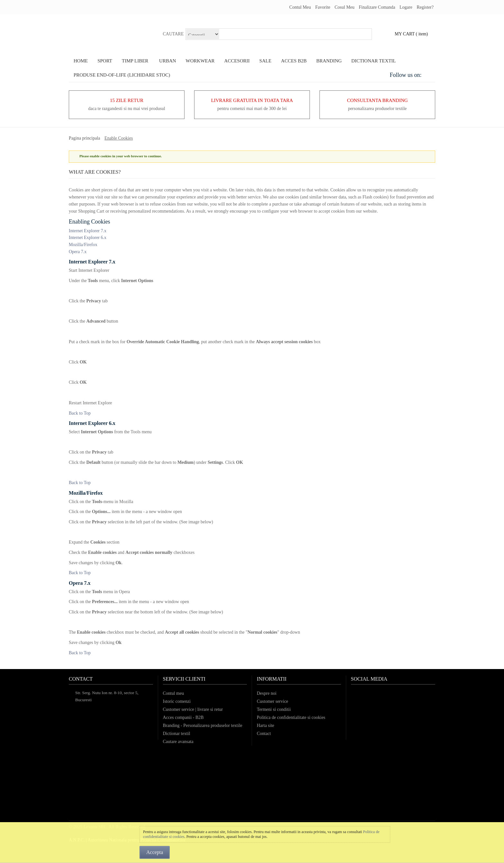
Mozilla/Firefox (83, 245)
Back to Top (80, 413)
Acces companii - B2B (183, 717)
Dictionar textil (177, 734)
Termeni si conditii (274, 709)
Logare (406, 7)
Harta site (265, 725)
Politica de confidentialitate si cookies (291, 717)
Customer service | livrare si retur (193, 709)
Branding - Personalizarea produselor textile (203, 725)
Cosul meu (345, 7)
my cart (405, 34)
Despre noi (267, 693)
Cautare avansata (178, 742)
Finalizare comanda (377, 7)
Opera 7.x (78, 252)
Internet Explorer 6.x (88, 238)
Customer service (273, 701)
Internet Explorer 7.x (88, 231)
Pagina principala (85, 138)
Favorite (323, 7)
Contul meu (300, 7)
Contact (264, 734)
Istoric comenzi (177, 701)
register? (425, 7)
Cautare (173, 34)
